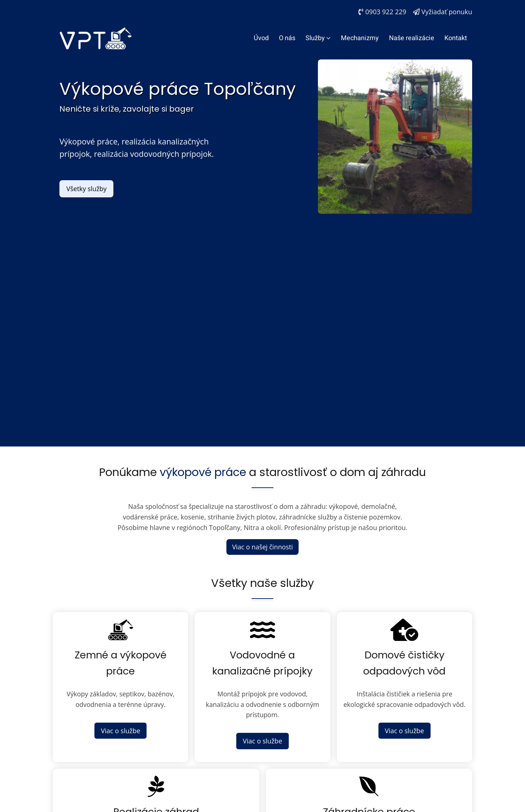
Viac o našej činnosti (263, 547)
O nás (287, 38)
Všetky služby (87, 189)
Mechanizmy (360, 38)
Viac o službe (121, 731)
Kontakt (456, 38)
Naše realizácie (412, 38)
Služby (318, 38)
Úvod (261, 38)
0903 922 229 (382, 12)
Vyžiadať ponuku (443, 12)
